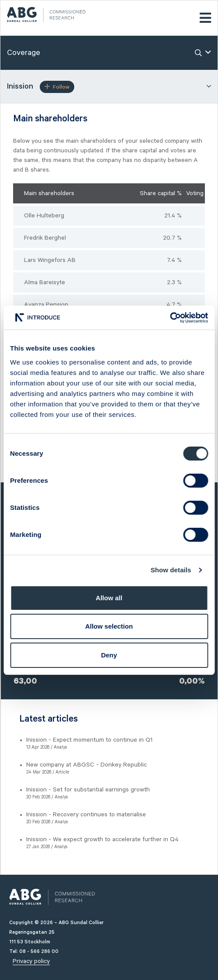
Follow (57, 87)
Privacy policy (31, 961)
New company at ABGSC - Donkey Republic (87, 765)
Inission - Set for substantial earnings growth (88, 790)
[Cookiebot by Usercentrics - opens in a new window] (170, 318)
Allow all (109, 598)
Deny (109, 655)
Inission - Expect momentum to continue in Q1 (89, 740)
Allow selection (109, 626)
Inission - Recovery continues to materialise (86, 815)
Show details (171, 570)
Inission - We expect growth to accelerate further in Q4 (102, 839)
